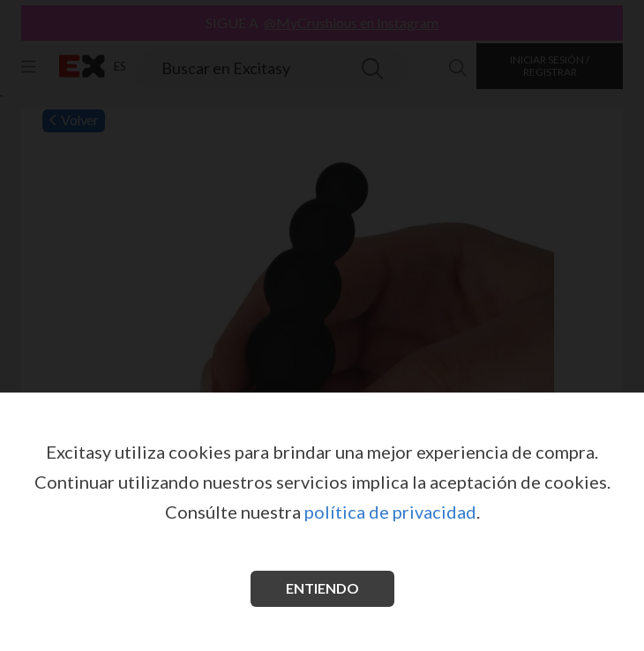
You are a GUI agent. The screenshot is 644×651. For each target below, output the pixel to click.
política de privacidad (390, 512)
